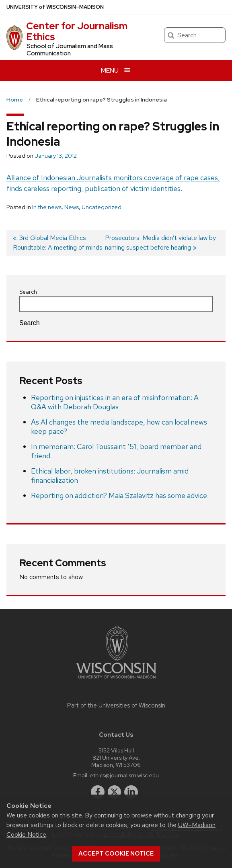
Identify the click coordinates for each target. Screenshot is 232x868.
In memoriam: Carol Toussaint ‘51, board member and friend (116, 451)
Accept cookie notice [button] (116, 854)
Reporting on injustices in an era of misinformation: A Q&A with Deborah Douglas (115, 402)
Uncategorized (102, 207)
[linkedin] (131, 792)
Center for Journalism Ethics (77, 31)
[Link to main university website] (116, 680)
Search (28, 292)
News (72, 207)
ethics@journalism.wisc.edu (124, 775)
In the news (47, 207)
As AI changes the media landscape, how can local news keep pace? (119, 427)
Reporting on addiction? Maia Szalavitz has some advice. (120, 495)
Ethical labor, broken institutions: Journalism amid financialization (110, 476)
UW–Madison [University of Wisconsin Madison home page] (55, 7)
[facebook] (98, 792)
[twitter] (115, 792)
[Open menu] (116, 70)
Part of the (116, 705)
